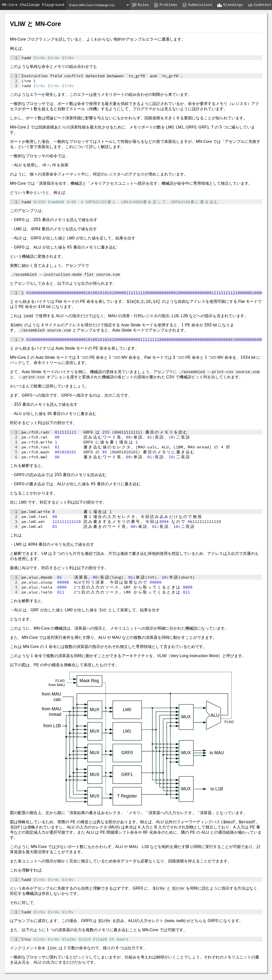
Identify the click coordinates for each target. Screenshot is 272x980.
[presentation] (221, 127)
